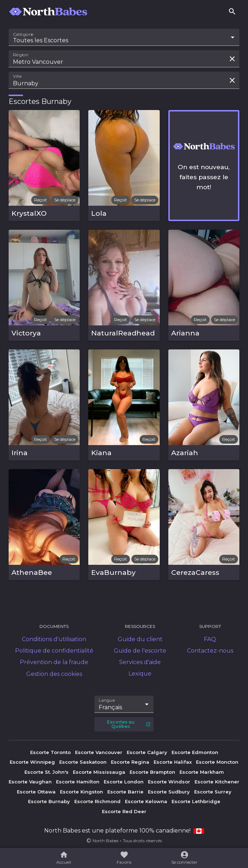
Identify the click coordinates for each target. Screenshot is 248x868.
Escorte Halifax (173, 762)
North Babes (106, 841)
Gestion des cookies (54, 674)
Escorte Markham (202, 772)
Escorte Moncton (217, 762)
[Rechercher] (232, 11)
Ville (18, 76)
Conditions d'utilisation (54, 639)
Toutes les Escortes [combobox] (41, 40)
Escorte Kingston (81, 792)
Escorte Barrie (125, 792)
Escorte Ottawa (36, 792)
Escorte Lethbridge (196, 801)
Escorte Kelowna (146, 801)
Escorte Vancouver (99, 752)
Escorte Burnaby (49, 801)
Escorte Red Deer (124, 811)
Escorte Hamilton (78, 782)
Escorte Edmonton (195, 752)
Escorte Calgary (147, 752)
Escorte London (124, 782)
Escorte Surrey (213, 792)
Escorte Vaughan (30, 782)
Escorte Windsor (169, 782)
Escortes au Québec (129, 724)
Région (21, 55)
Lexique (140, 674)
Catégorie (24, 34)
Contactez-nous (210, 651)
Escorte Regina (130, 762)
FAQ (210, 639)
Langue (107, 700)
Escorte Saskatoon (83, 762)
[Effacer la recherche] (232, 59)
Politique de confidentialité (54, 651)
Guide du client (140, 639)
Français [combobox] (110, 707)
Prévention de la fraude (54, 662)
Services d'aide (140, 662)
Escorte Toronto (50, 752)
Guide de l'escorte (140, 651)
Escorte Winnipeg (32, 762)
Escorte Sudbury (169, 792)
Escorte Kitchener (217, 782)
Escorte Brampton (152, 772)
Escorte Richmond (97, 801)
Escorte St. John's (46, 772)
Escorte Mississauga (99, 772)
